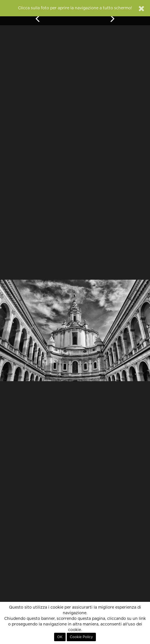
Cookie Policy (81, 637)
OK (60, 637)
